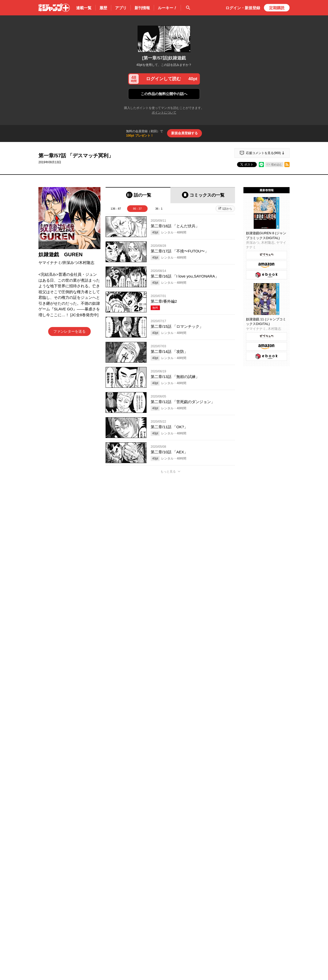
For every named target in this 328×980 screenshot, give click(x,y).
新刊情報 (142, 8)
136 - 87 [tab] (116, 209)
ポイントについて (164, 113)
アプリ (121, 8)
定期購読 (277, 8)
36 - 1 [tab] (159, 209)
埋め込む (276, 165)
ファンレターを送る (69, 331)
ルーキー (167, 8)
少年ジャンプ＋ (54, 8)
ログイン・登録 (243, 8)
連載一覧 (84, 8)
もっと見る (168, 472)
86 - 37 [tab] (137, 209)
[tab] (138, 195)
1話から (227, 209)
